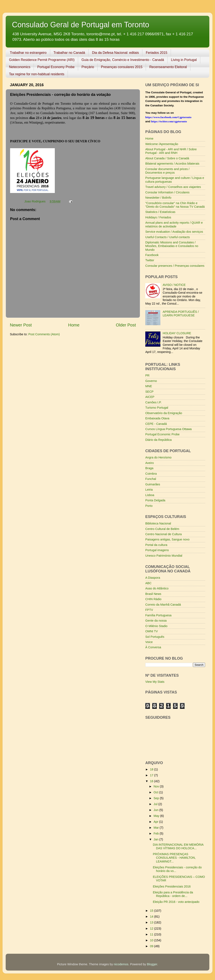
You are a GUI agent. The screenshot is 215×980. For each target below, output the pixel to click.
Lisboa (150, 495)
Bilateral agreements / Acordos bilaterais (172, 164)
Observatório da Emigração (164, 413)
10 (152, 940)
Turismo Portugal (157, 408)
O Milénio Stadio (156, 626)
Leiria (149, 490)
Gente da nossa (156, 621)
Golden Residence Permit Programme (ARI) (42, 60)
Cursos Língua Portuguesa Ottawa (168, 429)
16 (152, 781)
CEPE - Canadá (156, 424)
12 (152, 928)
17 (152, 775)
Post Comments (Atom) (44, 334)
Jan (157, 839)
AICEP (150, 397)
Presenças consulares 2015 (122, 67)
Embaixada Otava (157, 418)
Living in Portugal (184, 60)
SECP (149, 392)
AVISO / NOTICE (174, 285)
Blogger (152, 964)
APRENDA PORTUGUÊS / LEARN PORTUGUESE (181, 314)
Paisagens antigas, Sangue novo (167, 539)
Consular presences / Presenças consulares (175, 266)
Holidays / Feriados (158, 217)
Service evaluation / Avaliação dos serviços (174, 232)
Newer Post (21, 325)
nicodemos (121, 964)
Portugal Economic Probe (162, 434)
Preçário (88, 67)
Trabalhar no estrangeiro (28, 53)
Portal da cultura (156, 545)
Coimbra (151, 474)
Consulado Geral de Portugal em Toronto (81, 25)
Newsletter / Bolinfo (158, 198)
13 (152, 922)
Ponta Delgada (155, 500)
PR (147, 375)
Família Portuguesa (158, 615)
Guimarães (153, 484)
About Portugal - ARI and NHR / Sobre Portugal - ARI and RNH (171, 151)
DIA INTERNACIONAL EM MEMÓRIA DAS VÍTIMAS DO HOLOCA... (178, 846)
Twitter (150, 260)
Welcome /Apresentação (162, 144)
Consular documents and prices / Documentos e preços (167, 171)
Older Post (126, 325)
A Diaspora (153, 578)
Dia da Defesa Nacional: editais (115, 53)
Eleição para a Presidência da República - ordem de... (173, 894)
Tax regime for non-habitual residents (37, 74)
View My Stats (155, 682)
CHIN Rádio (153, 599)
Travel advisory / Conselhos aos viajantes (173, 187)
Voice (149, 642)
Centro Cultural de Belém (162, 529)
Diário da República (159, 440)
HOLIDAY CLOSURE (177, 333)
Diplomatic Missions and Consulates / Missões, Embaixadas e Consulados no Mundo (172, 246)
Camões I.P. (153, 402)
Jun (157, 810)
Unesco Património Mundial (164, 556)
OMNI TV (152, 631)
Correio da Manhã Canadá (163, 605)
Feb (157, 833)
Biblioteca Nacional (158, 523)
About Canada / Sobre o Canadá (167, 158)
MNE (149, 386)
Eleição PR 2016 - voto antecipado (176, 902)
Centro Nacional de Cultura (164, 534)
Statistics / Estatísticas (160, 212)
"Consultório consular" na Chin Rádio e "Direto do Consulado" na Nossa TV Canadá (175, 205)
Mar (157, 828)
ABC (148, 583)
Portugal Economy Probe (56, 67)
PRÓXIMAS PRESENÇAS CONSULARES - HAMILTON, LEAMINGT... (174, 858)
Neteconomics (20, 67)
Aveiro (150, 463)
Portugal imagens (157, 550)
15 (152, 911)
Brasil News (153, 594)
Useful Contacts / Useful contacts (168, 237)
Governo (151, 381)
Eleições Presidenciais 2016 (172, 886)
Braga (149, 468)
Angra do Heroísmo (158, 457)
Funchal (151, 479)
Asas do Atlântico (157, 588)
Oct (156, 792)
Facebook (152, 255)
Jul (156, 804)
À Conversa (153, 647)
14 (152, 917)
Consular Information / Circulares (167, 192)
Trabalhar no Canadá (69, 53)
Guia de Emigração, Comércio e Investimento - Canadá (123, 60)
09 (152, 946)
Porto (149, 506)
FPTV (149, 610)
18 (152, 769)
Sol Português (155, 637)
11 (152, 934)
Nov (157, 786)
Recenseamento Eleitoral (168, 67)
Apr (156, 822)
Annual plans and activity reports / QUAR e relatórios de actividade (174, 224)
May (157, 816)
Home (74, 325)
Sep (157, 798)
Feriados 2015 (156, 53)
